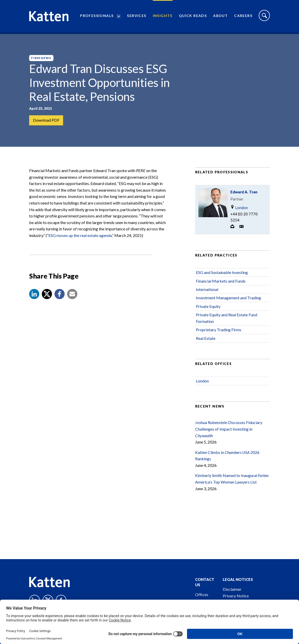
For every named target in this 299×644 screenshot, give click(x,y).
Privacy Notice (236, 596)
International (207, 292)
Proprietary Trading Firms (219, 333)
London (239, 210)
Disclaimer (232, 589)
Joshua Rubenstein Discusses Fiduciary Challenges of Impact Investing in (229, 432)
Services (137, 17)
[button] (34, 297)
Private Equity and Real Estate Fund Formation (227, 321)
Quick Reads (193, 17)
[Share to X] (47, 297)
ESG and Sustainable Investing (222, 275)
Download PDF (46, 120)
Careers (243, 17)
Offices (202, 594)
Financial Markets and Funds (221, 284)
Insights (163, 17)
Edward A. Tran (244, 195)
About (220, 17)
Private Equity (208, 309)
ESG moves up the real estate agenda (80, 238)
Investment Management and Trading (228, 301)
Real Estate (206, 341)
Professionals (97, 17)
